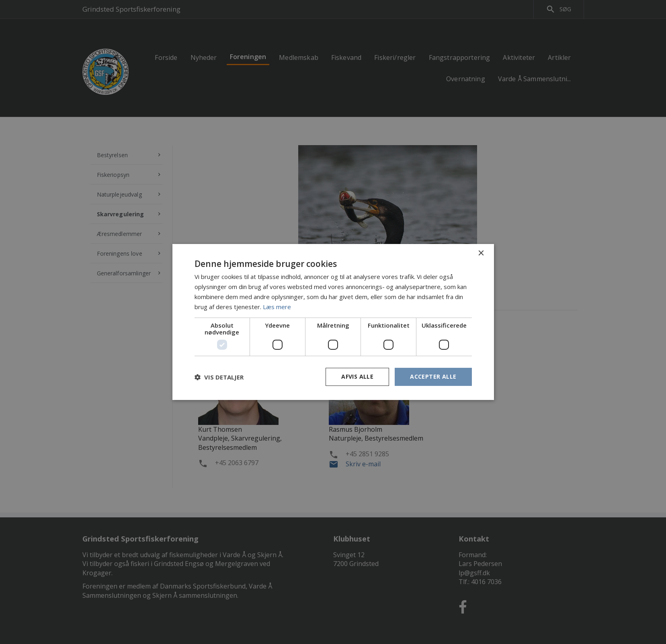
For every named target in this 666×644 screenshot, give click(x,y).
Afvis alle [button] (357, 376)
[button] (219, 377)
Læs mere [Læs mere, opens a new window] (277, 307)
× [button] (481, 253)
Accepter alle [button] (433, 376)
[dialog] (333, 322)
